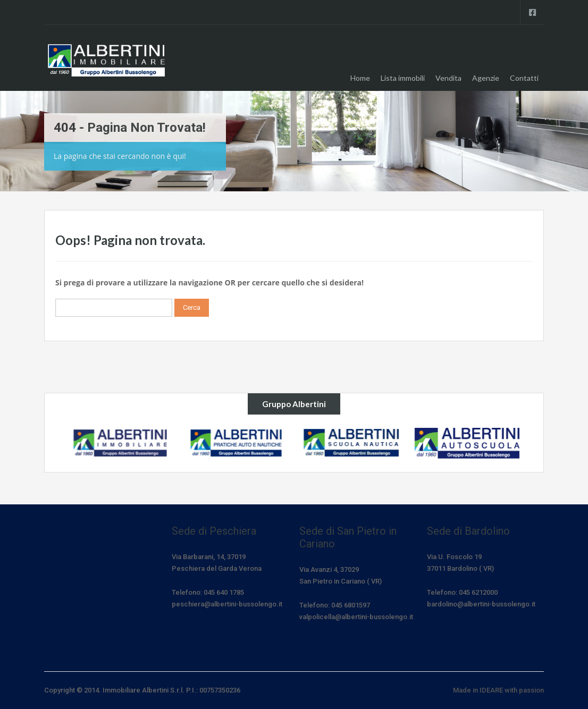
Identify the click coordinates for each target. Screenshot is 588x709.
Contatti (524, 78)
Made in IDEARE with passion (498, 690)
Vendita (448, 78)
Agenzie (486, 78)
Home (360, 78)
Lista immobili (403, 78)
